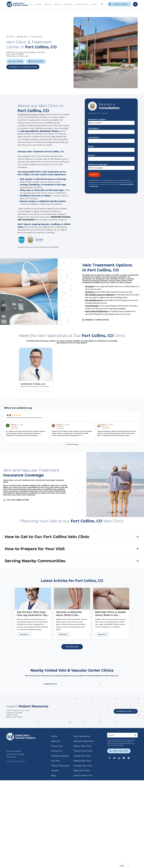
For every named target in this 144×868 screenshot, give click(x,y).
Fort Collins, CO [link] (37, 37)
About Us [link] (57, 4)
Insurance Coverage (14, 713)
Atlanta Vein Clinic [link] (82, 761)
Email (91, 146)
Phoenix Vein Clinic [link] (83, 751)
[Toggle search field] (102, 4)
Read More (24, 634)
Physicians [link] (48, 4)
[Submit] (135, 735)
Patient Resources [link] (81, 4)
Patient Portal (12, 715)
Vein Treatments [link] (82, 736)
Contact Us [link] (57, 751)
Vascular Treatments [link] (84, 741)
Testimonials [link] (68, 4)
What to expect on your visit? (18, 710)
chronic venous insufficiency (53, 193)
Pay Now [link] (55, 761)
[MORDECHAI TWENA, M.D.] (36, 369)
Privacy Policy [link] (11, 757)
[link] (18, 4)
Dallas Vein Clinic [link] (82, 771)
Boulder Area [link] (22, 37)
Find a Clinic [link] (57, 746)
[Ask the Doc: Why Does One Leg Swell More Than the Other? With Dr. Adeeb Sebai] (33, 599)
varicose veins (54, 182)
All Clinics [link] (10, 37)
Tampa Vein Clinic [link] (82, 756)
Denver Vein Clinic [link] (83, 746)
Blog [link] (53, 775)
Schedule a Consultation (23, 67)
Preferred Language (98, 164)
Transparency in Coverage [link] (15, 754)
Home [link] (54, 736)
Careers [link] (55, 771)
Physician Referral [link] (60, 756)
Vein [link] (31, 4)
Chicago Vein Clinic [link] (83, 766)
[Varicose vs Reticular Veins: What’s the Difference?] (72, 599)
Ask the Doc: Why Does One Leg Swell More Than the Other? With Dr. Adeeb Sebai (33, 614)
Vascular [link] (38, 4)
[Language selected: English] (125, 866)
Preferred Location (97, 119)
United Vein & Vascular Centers (31, 115)
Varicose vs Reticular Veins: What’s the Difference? (69, 614)
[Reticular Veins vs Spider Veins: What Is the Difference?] (111, 599)
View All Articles (72, 647)
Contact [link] (94, 4)
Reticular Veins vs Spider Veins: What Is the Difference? (111, 614)
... (39, 435)
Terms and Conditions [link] (14, 751)
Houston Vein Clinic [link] (83, 775)
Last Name (94, 137)
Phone (92, 155)
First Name (94, 128)
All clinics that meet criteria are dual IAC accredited (38, 247)
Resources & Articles (14, 717)
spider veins (39, 182)
